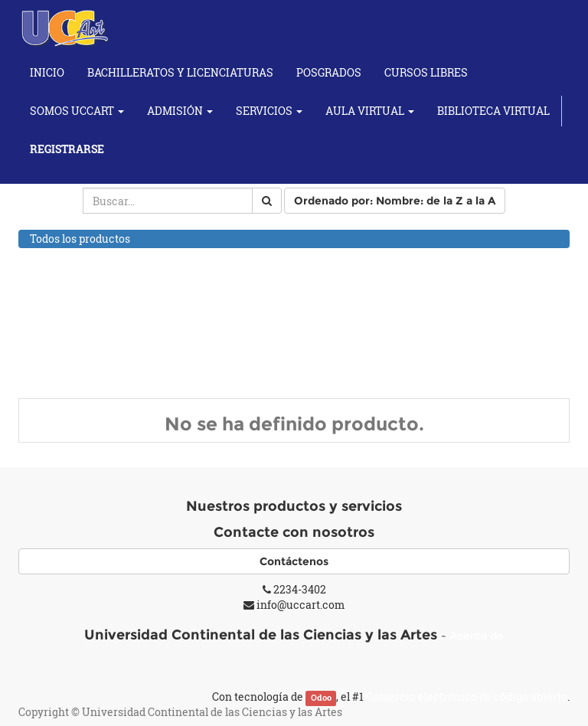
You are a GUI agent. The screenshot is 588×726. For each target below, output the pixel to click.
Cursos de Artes (70, 278)
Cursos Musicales (75, 338)
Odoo (321, 698)
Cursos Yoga (61, 376)
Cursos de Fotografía (83, 318)
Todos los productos (80, 239)
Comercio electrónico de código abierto (467, 697)
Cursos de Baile (69, 298)
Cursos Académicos (80, 258)
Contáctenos (294, 561)
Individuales (78, 356)
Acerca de (477, 636)
